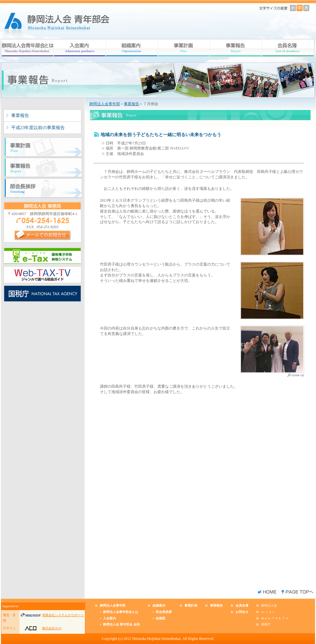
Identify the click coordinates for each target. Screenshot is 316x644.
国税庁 (266, 624)
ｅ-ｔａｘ (268, 612)
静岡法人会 (269, 605)
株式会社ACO (52, 628)
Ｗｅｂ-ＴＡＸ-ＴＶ (275, 618)
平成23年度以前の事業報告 (38, 128)
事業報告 (20, 115)
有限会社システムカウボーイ (63, 615)
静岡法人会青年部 (105, 104)
